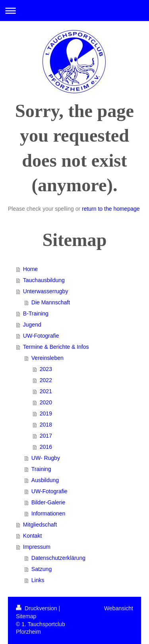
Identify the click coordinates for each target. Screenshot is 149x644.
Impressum (37, 547)
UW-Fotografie (41, 336)
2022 (46, 380)
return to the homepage (111, 209)
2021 (46, 391)
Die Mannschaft (51, 302)
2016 (46, 447)
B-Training (36, 313)
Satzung (42, 569)
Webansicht (119, 608)
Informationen (48, 513)
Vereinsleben (47, 358)
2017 (46, 436)
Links (38, 580)
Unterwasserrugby (46, 291)
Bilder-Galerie (48, 502)
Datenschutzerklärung (58, 558)
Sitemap (26, 616)
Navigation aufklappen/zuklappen (74, 11)
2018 (46, 425)
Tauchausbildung (44, 280)
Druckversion (37, 608)
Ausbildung (45, 480)
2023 (46, 369)
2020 (46, 402)
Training (41, 469)
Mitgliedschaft (40, 525)
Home (30, 269)
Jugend (32, 325)
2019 (46, 413)
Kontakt (32, 536)
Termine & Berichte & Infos (56, 347)
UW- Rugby (46, 458)
